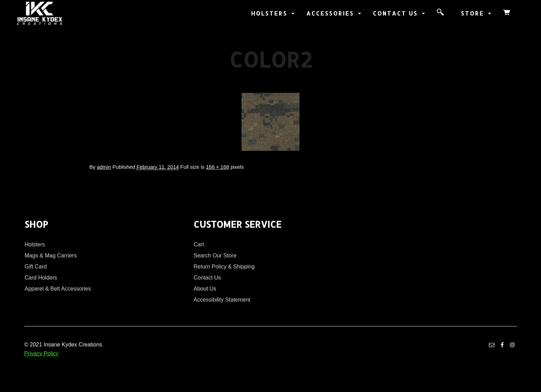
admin (104, 167)
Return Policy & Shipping (224, 267)
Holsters (35, 244)
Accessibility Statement (222, 300)
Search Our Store (215, 256)
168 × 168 (218, 167)
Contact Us (207, 278)
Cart (199, 244)
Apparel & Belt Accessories (58, 289)
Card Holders (41, 278)
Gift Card (36, 267)
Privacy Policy (41, 354)
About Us (205, 289)
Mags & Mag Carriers (51, 256)
